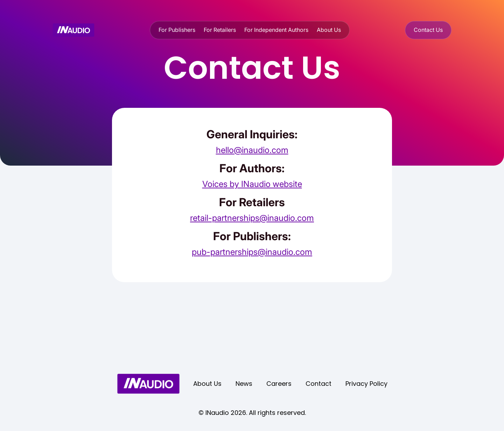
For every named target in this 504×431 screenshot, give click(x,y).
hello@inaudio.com (252, 150)
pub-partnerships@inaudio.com (252, 252)
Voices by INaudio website (252, 184)
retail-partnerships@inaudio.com (252, 218)
